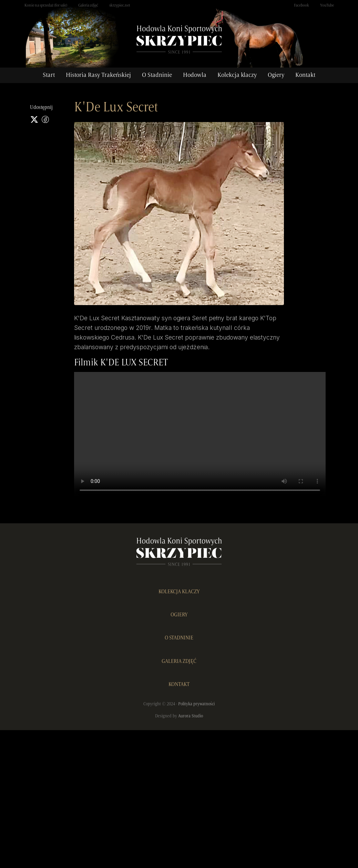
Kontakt (305, 75)
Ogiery (276, 75)
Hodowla (195, 75)
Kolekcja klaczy (237, 75)
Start (49, 75)
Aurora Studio (191, 716)
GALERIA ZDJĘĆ (179, 662)
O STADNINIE (179, 638)
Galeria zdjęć (88, 6)
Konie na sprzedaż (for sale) (46, 6)
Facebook (301, 6)
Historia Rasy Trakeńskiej (98, 75)
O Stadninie (157, 75)
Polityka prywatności (196, 704)
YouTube (327, 6)
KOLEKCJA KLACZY (179, 592)
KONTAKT (179, 685)
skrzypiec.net (120, 6)
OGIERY (179, 615)
